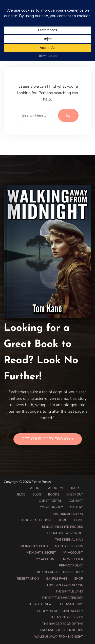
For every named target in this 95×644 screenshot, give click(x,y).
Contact (76, 501)
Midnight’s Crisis (69, 546)
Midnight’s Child (34, 546)
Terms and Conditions (64, 585)
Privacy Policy (71, 565)
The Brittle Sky (71, 604)
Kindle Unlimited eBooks (63, 527)
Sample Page (57, 579)
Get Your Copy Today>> (48, 439)
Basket (77, 488)
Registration (28, 579)
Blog (21, 494)
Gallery (77, 507)
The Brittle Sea (39, 604)
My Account (46, 559)
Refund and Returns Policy (60, 572)
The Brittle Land (69, 591)
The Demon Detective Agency (59, 611)
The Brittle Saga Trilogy (62, 598)
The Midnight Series (67, 617)
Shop (79, 579)
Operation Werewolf (65, 533)
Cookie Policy (51, 507)
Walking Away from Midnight (59, 637)
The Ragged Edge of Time (63, 624)
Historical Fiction (68, 514)
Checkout (75, 494)
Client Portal (50, 501)
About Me (56, 488)
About (36, 488)
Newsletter (73, 559)
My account (73, 553)
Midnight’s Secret (41, 553)
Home (62, 520)
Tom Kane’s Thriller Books (61, 630)
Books (54, 494)
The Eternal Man (69, 540)
